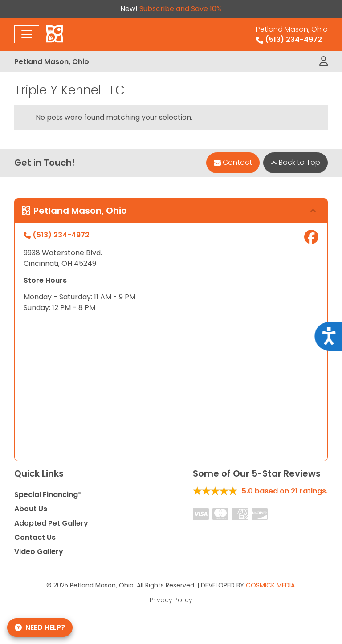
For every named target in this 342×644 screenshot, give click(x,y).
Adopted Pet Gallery (51, 523)
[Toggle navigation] (27, 34)
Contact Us (35, 537)
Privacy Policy (171, 600)
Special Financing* (48, 495)
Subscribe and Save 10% (181, 9)
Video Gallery (39, 552)
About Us (31, 509)
